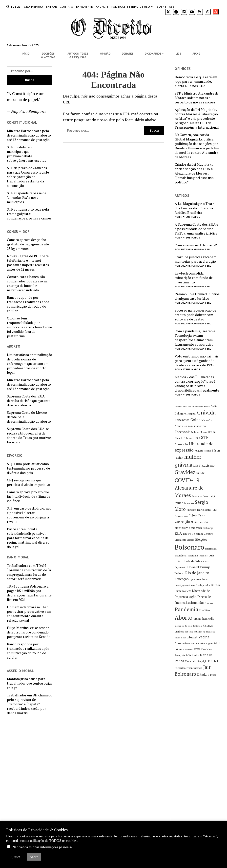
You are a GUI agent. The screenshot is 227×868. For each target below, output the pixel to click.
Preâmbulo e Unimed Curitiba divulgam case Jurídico (197, 296)
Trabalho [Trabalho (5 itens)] (179, 573)
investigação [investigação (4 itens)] (181, 585)
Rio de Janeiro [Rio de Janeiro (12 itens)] (197, 573)
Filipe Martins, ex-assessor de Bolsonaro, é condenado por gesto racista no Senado (29, 632)
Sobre (161, 7)
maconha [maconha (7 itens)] (200, 426)
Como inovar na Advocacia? (196, 245)
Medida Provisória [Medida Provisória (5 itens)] (200, 522)
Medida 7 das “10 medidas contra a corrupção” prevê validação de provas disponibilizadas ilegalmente (197, 384)
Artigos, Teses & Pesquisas (78, 56)
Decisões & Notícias (48, 56)
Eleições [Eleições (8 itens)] (201, 540)
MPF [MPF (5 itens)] (189, 591)
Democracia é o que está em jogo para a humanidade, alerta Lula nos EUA (196, 81)
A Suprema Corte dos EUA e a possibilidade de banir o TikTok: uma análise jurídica (196, 229)
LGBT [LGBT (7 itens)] (197, 465)
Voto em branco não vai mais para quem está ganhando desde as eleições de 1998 (197, 361)
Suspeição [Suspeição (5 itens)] (202, 661)
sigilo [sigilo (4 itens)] (192, 579)
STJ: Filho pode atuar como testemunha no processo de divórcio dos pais (28, 468)
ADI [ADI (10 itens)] (217, 643)
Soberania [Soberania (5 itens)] (193, 556)
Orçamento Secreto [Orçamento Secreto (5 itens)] (184, 540)
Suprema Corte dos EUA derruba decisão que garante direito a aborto (29, 401)
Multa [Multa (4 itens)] (207, 407)
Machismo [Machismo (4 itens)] (188, 650)
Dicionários (153, 54)
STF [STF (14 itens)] (205, 437)
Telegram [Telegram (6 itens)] (197, 534)
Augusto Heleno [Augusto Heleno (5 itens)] (203, 451)
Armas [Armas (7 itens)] (179, 426)
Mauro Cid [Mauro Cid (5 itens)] (207, 420)
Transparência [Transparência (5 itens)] (195, 668)
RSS (172, 7)
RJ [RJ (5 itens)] (204, 632)
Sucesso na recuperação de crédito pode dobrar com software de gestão (195, 315)
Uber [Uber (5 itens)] (215, 510)
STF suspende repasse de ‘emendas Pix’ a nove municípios (27, 197)
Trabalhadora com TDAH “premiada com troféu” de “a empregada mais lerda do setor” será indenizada (29, 572)
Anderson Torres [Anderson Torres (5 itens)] (199, 432)
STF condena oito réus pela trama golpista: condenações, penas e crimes (29, 214)
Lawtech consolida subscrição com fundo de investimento (194, 278)
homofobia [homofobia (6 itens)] (202, 579)
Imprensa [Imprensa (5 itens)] (189, 503)
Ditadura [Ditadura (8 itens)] (203, 675)
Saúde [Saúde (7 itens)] (201, 473)
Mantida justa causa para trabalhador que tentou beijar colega (30, 683)
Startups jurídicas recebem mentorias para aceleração (196, 259)
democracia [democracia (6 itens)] (196, 528)
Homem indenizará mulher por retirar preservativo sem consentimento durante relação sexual (29, 614)
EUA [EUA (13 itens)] (178, 533)
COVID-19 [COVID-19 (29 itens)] (187, 480)
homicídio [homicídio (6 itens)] (208, 619)
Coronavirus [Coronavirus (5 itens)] (181, 516)
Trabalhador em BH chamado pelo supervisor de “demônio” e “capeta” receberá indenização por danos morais (30, 704)
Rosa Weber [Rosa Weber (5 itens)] (205, 610)
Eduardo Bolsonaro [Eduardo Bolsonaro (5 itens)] (184, 438)
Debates (128, 54)
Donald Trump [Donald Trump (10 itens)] (199, 567)
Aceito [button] (34, 857)
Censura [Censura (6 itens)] (208, 534)
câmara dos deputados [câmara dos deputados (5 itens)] (199, 585)
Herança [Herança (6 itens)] (208, 626)
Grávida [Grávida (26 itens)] (206, 413)
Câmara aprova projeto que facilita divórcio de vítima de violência (29, 496)
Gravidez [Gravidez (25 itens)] (185, 472)
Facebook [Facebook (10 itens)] (182, 432)
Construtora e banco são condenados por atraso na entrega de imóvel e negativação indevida (27, 283)
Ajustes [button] (15, 857)
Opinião (105, 54)
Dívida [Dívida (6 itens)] (212, 432)
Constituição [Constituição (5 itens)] (209, 496)
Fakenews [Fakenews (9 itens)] (182, 420)
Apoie (196, 54)
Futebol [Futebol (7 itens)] (213, 661)
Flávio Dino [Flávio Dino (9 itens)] (197, 516)
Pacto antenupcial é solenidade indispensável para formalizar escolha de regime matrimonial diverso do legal (28, 538)
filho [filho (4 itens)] (184, 638)
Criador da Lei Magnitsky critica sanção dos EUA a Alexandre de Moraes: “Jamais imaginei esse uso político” (194, 173)
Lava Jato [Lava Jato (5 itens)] (197, 496)
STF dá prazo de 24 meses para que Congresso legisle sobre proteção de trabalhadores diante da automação (28, 177)
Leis (178, 54)
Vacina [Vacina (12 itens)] (204, 637)
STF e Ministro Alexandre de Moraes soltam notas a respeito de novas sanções (197, 98)
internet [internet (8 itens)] (192, 637)
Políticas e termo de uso (131, 7)
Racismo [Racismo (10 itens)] (208, 465)
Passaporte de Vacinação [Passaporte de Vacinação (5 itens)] (187, 655)
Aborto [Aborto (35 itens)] (184, 618)
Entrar (51, 7)
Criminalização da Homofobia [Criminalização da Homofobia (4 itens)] (189, 407)
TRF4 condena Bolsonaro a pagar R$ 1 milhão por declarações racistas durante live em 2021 (29, 593)
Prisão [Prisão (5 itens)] (213, 675)
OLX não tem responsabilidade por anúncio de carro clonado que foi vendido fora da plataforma (29, 327)
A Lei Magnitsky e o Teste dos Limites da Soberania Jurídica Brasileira (194, 208)
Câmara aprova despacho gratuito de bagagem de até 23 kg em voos (28, 244)
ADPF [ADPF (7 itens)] (197, 649)
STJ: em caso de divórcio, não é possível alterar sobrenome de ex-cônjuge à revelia (29, 515)
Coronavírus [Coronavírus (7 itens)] (182, 643)
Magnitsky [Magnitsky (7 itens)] (181, 528)
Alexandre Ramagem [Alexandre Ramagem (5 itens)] (202, 643)
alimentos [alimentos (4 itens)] (179, 626)
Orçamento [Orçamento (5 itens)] (180, 567)
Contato (66, 7)
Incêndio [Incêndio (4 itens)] (203, 556)
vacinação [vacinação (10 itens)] (182, 522)
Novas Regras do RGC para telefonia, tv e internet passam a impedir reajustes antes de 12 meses (28, 263)
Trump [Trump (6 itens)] (197, 619)
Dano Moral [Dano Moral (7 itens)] (204, 510)
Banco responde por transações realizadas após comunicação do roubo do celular (28, 304)
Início (26, 54)
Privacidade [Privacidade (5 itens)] (181, 668)
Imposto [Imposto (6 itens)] (191, 510)
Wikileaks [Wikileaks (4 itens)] (188, 426)
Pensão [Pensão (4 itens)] (211, 603)
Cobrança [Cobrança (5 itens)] (208, 528)
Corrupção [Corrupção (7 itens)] (181, 444)
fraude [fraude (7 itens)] (179, 503)
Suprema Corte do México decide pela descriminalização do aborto (29, 417)
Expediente (84, 7)
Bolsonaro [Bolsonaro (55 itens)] (189, 547)
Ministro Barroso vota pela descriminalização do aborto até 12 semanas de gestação (29, 135)
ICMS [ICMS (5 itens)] (206, 562)
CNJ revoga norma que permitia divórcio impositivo (29, 482)
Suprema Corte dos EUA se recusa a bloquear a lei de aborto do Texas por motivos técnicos (29, 435)
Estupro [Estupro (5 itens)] (187, 534)
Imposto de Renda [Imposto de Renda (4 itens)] (193, 626)
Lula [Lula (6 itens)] (197, 438)
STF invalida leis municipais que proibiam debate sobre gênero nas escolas (27, 154)
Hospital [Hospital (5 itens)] (192, 414)
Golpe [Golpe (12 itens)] (196, 420)
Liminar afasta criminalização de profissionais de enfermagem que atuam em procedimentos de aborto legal (30, 364)
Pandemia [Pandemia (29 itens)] (186, 609)
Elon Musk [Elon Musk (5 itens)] (207, 649)
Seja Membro (34, 7)
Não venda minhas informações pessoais (42, 847)
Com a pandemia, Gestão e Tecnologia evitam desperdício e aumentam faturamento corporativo (195, 338)
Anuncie (102, 7)
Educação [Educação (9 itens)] (182, 579)
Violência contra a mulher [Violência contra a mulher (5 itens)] (188, 632)
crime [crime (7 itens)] (178, 649)
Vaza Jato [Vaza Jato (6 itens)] (191, 661)
